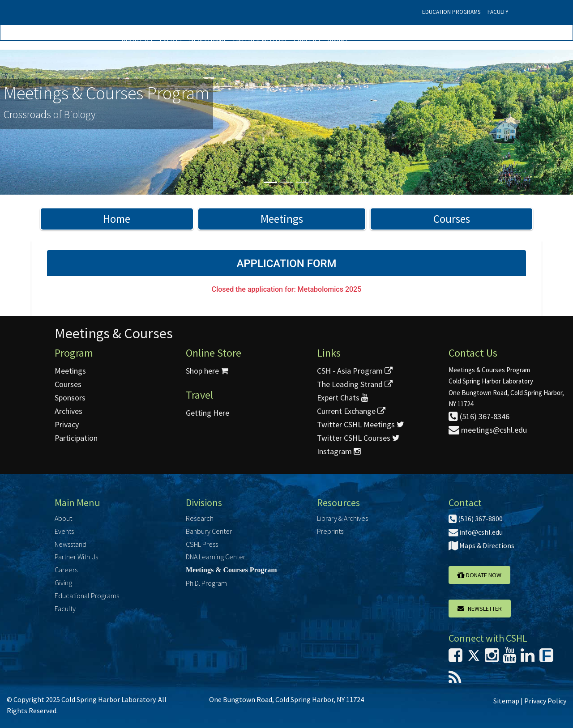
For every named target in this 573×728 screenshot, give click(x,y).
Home (117, 219)
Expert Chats (342, 398)
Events (171, 39)
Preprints (330, 531)
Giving (337, 39)
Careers (307, 39)
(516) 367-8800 (476, 519)
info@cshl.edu (476, 532)
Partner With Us (260, 39)
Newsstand (207, 39)
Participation (76, 438)
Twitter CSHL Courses (358, 438)
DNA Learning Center (216, 557)
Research (200, 518)
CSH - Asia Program (355, 371)
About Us (137, 39)
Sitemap (506, 701)
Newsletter (480, 609)
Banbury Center (209, 531)
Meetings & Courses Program (231, 570)
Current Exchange (351, 411)
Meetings (282, 219)
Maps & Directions (481, 545)
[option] (286, 122)
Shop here (207, 371)
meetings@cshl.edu (488, 430)
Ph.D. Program (206, 583)
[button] (43, 122)
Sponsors (70, 398)
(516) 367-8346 (479, 416)
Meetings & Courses (114, 333)
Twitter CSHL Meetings (361, 424)
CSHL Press (202, 544)
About (63, 518)
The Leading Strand (355, 384)
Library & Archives (342, 518)
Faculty (498, 12)
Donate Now (479, 575)
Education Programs (451, 12)
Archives (68, 411)
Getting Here (207, 413)
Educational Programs (87, 596)
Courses (452, 219)
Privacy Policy (545, 701)
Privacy (67, 424)
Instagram (339, 451)
